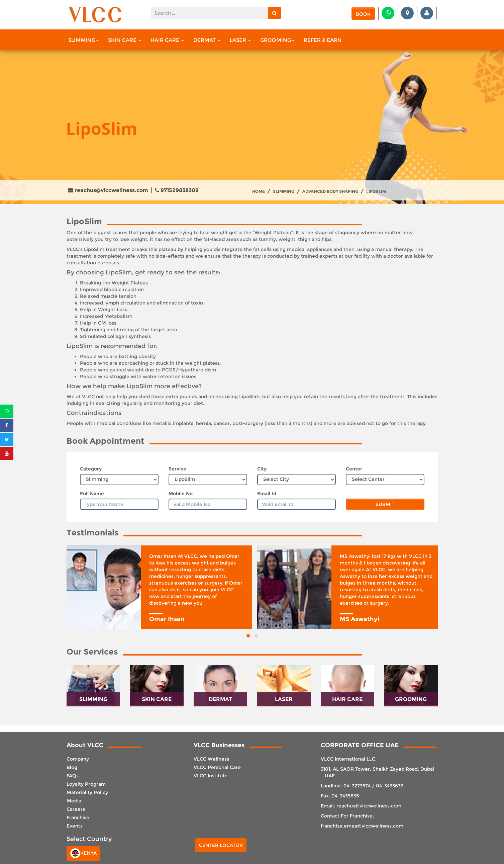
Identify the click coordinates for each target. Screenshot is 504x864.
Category (91, 469)
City (262, 469)
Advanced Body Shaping (330, 191)
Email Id (267, 494)
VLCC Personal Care (217, 767)
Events (75, 826)
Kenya (83, 853)
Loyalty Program (86, 784)
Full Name (92, 494)
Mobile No (181, 494)
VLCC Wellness (211, 759)
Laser (240, 40)
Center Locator (221, 845)
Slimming (83, 40)
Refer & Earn (323, 40)
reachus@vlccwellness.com (108, 190)
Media (74, 801)
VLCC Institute (211, 776)
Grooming (277, 40)
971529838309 (177, 190)
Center (354, 469)
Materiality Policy (87, 792)
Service (177, 469)
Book (363, 14)
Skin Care (125, 40)
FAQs (73, 776)
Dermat (207, 40)
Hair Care (167, 40)
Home (259, 191)
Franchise (78, 817)
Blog (72, 767)
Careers (76, 809)
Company (78, 759)
